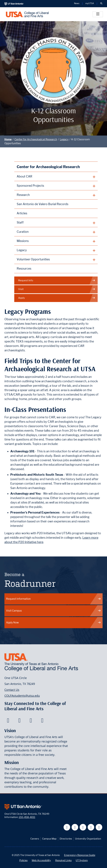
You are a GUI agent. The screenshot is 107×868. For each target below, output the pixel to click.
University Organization (88, 839)
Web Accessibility (41, 860)
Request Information (54, 599)
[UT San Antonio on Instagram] (99, 827)
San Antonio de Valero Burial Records (43, 204)
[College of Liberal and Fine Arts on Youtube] (31, 721)
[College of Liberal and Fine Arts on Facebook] (8, 721)
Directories (66, 839)
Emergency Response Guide (80, 855)
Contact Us (12, 690)
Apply (57, 298)
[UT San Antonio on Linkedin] (91, 827)
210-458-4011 (27, 817)
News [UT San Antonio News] (77, 4)
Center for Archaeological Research (36, 139)
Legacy (64, 139)
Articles (22, 213)
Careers (35, 839)
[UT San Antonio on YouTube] (83, 827)
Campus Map (49, 839)
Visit (57, 289)
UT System (82, 860)
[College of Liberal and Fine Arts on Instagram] (42, 721)
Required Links (63, 860)
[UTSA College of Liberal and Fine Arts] (27, 14)
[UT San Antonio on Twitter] (75, 827)
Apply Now (54, 623)
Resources (24, 269)
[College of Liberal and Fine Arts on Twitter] (19, 721)
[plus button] (56, 176)
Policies (23, 860)
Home (8, 139)
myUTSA (90, 4)
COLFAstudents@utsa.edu (22, 696)
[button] (101, 4)
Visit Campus (54, 611)
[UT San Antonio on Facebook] (67, 827)
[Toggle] (98, 14)
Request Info (57, 281)
